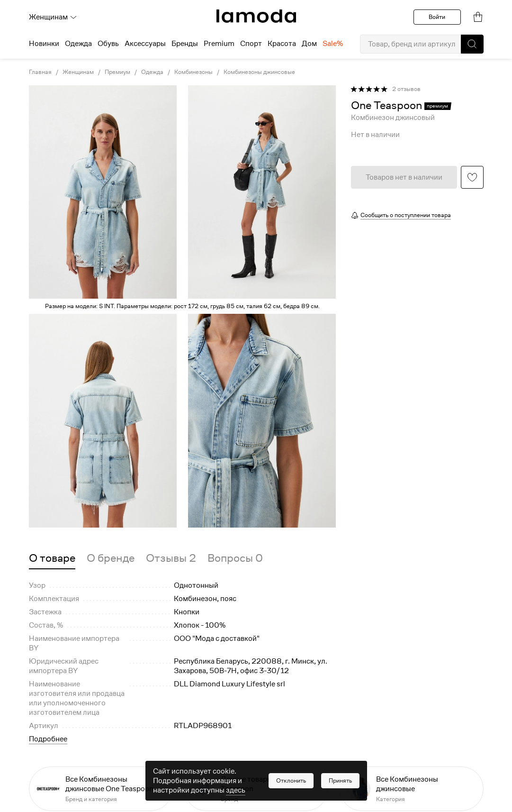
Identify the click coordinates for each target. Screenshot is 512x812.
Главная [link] (40, 72)
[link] (256, 16)
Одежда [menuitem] (78, 44)
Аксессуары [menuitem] (145, 44)
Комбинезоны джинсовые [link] (259, 72)
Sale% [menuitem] (333, 44)
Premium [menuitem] (219, 44)
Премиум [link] (117, 72)
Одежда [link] (152, 72)
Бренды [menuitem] (185, 44)
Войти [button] (437, 17)
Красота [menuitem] (282, 44)
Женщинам (53, 17)
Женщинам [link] (78, 72)
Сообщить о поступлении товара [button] (406, 215)
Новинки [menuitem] (44, 44)
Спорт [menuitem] (251, 44)
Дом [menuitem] (309, 44)
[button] (472, 44)
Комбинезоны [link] (193, 72)
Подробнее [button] (48, 739)
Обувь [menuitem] (108, 44)
